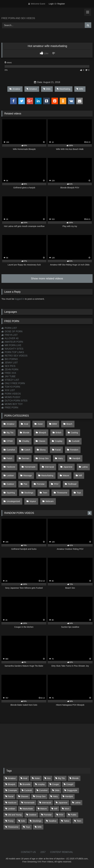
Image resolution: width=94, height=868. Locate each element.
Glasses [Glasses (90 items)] (24, 796)
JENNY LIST (10, 363)
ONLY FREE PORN (13, 383)
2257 (43, 852)
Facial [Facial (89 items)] (11, 796)
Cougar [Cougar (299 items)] (55, 784)
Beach (69, 424)
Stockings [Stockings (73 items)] (37, 821)
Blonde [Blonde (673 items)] (75, 778)
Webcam (50, 501)
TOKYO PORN (11, 387)
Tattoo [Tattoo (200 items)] (67, 821)
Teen (45, 493)
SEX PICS (8, 366)
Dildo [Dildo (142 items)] (57, 790)
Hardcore (11, 467)
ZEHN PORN (10, 370)
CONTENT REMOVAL (62, 852)
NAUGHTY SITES (12, 349)
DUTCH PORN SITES (14, 401)
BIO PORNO (10, 359)
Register (61, 4)
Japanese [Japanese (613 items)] (63, 803)
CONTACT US (28, 852)
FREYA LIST (10, 335)
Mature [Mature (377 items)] (43, 809)
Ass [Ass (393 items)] (49, 778)
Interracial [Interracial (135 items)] (46, 803)
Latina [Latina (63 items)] (78, 803)
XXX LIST (8, 390)
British (58, 433)
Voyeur (33, 501)
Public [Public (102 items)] (74, 815)
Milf (80, 475)
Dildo (47, 89)
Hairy (61, 458)
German (25, 458)
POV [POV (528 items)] (61, 815)
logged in (20, 299)
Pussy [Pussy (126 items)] (11, 821)
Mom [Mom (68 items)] (67, 809)
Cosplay (59, 441)
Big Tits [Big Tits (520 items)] (61, 778)
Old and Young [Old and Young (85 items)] (15, 815)
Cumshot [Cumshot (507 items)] (43, 790)
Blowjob (42, 433)
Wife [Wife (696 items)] (39, 827)
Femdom (74, 450)
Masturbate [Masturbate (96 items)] (28, 809)
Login (51, 4)
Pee (25, 484)
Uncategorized (13, 501)
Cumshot (11, 450)
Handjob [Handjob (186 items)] (69, 796)
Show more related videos (47, 278)
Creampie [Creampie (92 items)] (12, 790)
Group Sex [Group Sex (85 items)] (41, 796)
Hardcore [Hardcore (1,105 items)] (12, 803)
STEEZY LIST (10, 380)
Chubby (26, 441)
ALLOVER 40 (10, 338)
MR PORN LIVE (11, 345)
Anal (26, 424)
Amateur (15, 89)
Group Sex (44, 458)
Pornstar (41, 484)
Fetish (9, 458)
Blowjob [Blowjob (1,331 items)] (11, 784)
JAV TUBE (8, 376)
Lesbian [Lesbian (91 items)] (11, 809)
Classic (42, 441)
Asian (40, 424)
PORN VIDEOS (11, 394)
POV (56, 484)
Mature (66, 475)
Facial (58, 450)
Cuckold (76, 441)
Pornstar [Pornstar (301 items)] (48, 815)
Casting (74, 433)
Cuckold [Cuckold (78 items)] (28, 790)
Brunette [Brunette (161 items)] (26, 784)
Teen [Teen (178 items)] (79, 821)
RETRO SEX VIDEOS (14, 356)
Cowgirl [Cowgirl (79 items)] (70, 784)
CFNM (10, 441)
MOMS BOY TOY (12, 404)
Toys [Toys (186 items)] (28, 827)
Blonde (26, 433)
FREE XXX (9, 373)
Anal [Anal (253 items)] (25, 778)
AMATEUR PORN (12, 342)
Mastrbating (63, 89)
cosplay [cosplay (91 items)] (41, 784)
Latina (85, 467)
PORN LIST (9, 328)
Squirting (11, 493)
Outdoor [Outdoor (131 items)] (33, 815)
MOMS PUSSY (11, 397)
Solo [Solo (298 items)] (23, 821)
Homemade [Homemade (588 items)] (29, 803)
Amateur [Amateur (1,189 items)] (12, 778)
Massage (27, 475)
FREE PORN (10, 408)
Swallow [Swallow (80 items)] (53, 821)
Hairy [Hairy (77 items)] (55, 796)
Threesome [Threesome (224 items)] (13, 827)
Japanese (68, 467)
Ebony (43, 450)
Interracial (49, 467)
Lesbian (10, 475)
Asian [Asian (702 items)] (37, 778)
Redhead (72, 484)
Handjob (76, 458)
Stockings (29, 493)
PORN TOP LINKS (13, 352)
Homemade (30, 467)
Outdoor (10, 484)
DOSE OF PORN (12, 331)
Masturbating (47, 475)
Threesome (62, 493)
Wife (80, 89)
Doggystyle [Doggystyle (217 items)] (72, 790)
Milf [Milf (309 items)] (56, 809)
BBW (55, 424)
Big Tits (10, 433)
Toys (79, 493)
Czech (27, 450)
